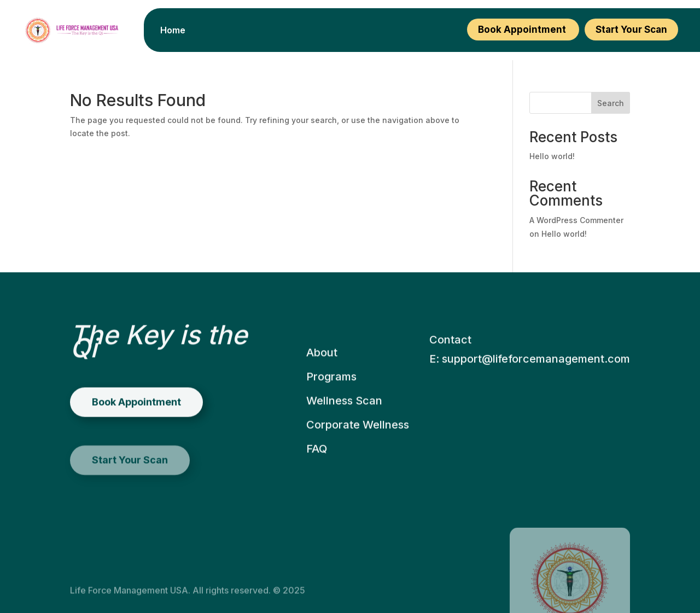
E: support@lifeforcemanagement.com (530, 389)
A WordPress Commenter (576, 220)
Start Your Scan (631, 30)
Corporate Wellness (358, 450)
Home (173, 31)
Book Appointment (523, 30)
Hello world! (552, 156)
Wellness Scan (344, 426)
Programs (331, 402)
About (322, 378)
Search (611, 103)
